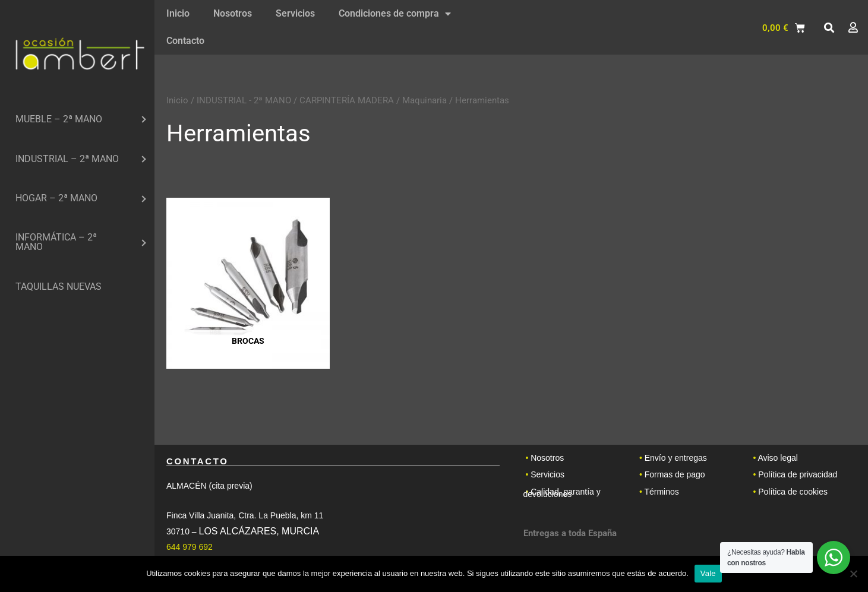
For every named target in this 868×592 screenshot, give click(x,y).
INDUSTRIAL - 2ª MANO (244, 100)
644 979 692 (190, 547)
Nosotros (233, 13)
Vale (708, 573)
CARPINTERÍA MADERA (347, 100)
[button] (829, 28)
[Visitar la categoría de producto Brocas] (248, 283)
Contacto (185, 41)
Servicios (295, 13)
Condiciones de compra (395, 14)
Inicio (178, 13)
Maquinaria (424, 100)
